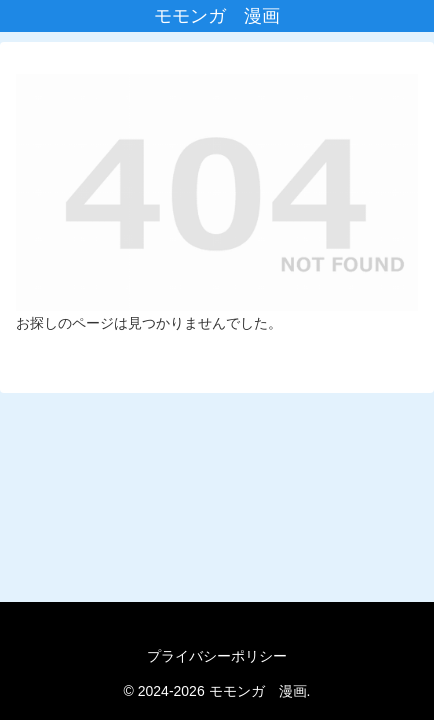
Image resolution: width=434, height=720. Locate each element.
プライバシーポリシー (217, 656)
